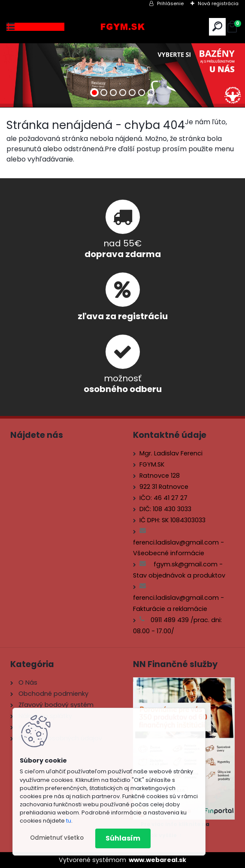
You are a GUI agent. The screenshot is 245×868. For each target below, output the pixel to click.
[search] (217, 26)
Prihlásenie (170, 3)
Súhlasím (123, 838)
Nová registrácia (218, 3)
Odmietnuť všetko (57, 838)
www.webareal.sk (157, 860)
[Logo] (123, 27)
